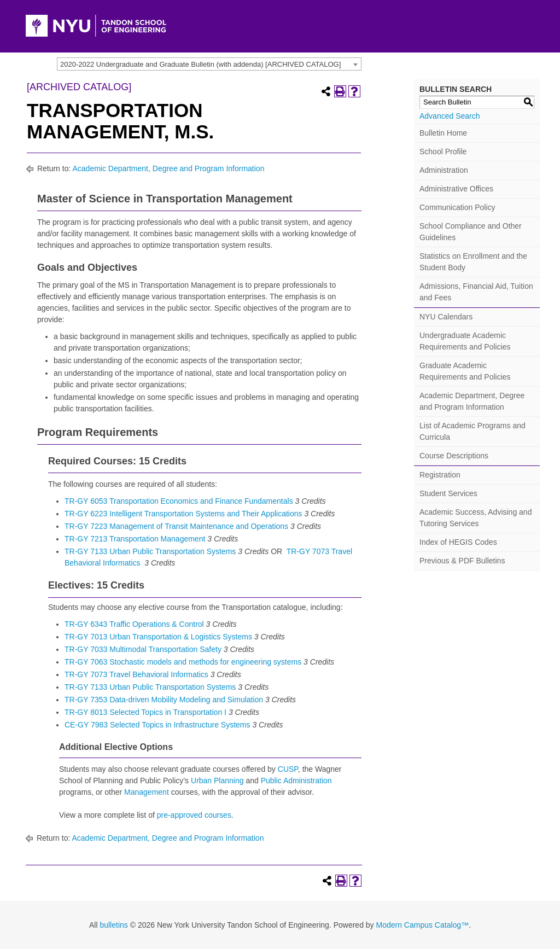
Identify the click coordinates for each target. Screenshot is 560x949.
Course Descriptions (454, 456)
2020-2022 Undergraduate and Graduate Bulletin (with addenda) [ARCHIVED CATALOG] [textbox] (200, 64)
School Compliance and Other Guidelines (471, 232)
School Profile (443, 152)
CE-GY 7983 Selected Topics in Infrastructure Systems (157, 725)
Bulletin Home (443, 133)
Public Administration (296, 781)
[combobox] (209, 64)
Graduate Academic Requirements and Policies (465, 371)
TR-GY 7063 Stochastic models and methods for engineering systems (183, 662)
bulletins (113, 925)
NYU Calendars (446, 317)
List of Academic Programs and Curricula (472, 431)
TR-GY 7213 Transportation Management (135, 539)
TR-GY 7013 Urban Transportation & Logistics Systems (158, 637)
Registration (440, 475)
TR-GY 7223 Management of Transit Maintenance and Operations (176, 526)
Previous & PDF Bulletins (462, 561)
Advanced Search (450, 116)
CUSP (288, 769)
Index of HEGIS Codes (458, 542)
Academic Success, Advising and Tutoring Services (476, 518)
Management (147, 792)
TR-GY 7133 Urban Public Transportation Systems (150, 551)
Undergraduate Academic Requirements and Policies (465, 341)
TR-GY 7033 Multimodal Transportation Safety (143, 649)
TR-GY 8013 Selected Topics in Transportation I (145, 712)
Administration (444, 170)
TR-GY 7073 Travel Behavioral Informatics (136, 674)
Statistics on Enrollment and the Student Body (473, 262)
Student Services (448, 493)
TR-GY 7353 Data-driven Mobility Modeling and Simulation (164, 700)
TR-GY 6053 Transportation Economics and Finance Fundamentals (179, 501)
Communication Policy (457, 207)
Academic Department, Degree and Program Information (168, 168)
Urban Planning (217, 781)
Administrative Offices (456, 189)
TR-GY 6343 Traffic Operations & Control (134, 624)
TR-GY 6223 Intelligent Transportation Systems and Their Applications (183, 514)
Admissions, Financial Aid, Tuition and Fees (476, 292)
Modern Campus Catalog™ (422, 925)
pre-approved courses (194, 815)
